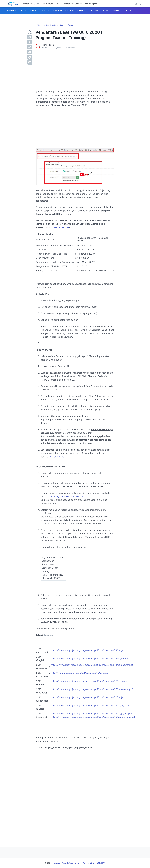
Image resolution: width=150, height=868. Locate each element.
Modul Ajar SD (30, 4)
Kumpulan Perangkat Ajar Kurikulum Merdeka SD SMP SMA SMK (79, 863)
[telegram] (30, 52)
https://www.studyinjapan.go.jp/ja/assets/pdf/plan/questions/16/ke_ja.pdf (89, 697)
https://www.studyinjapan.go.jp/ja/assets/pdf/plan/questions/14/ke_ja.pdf (89, 650)
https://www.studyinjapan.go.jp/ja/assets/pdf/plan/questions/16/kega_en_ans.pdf (93, 717)
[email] (30, 62)
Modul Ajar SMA (72, 4)
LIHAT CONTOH (61, 227)
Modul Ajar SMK (93, 4)
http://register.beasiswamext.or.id (67, 496)
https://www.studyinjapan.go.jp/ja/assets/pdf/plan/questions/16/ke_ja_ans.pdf (91, 713)
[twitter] (30, 42)
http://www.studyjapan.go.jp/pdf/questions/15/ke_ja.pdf (80, 673)
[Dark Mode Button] (136, 4)
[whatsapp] (30, 47)
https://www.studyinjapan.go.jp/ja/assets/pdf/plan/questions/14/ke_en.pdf (89, 659)
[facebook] (30, 37)
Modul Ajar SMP (50, 4)
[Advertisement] (75, 70)
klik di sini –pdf (58, 457)
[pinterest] (30, 57)
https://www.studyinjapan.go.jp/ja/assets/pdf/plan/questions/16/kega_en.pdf (91, 705)
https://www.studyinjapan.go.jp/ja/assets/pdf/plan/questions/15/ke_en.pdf (89, 681)
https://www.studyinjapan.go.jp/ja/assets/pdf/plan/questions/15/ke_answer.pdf (92, 689)
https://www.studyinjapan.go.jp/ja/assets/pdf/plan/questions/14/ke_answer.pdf (92, 665)
